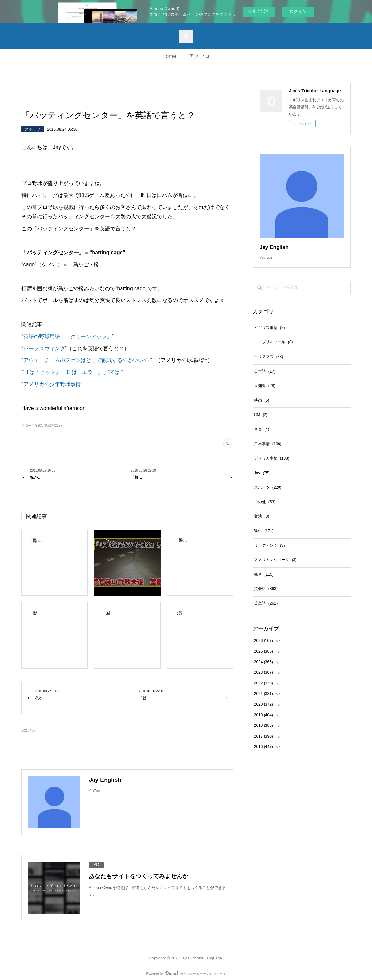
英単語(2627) (54, 426)
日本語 (265, 371)
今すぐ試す (259, 11)
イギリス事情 (270, 328)
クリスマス (269, 357)
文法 (262, 516)
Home (169, 56)
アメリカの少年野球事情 (52, 384)
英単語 (267, 603)
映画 (262, 400)
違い (264, 531)
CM (261, 415)
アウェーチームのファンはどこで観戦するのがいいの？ (89, 360)
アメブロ (199, 56)
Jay (262, 473)
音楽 (262, 429)
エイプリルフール (273, 342)
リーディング (270, 545)
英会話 (266, 589)
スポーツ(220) (32, 426)
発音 (264, 574)
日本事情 (268, 444)
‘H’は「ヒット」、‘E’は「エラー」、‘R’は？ (74, 372)
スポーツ (33, 129)
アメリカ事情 (272, 458)
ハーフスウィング (44, 348)
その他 (265, 502)
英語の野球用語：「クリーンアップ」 (68, 336)
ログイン (298, 12)
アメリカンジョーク (275, 560)
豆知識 (265, 386)
